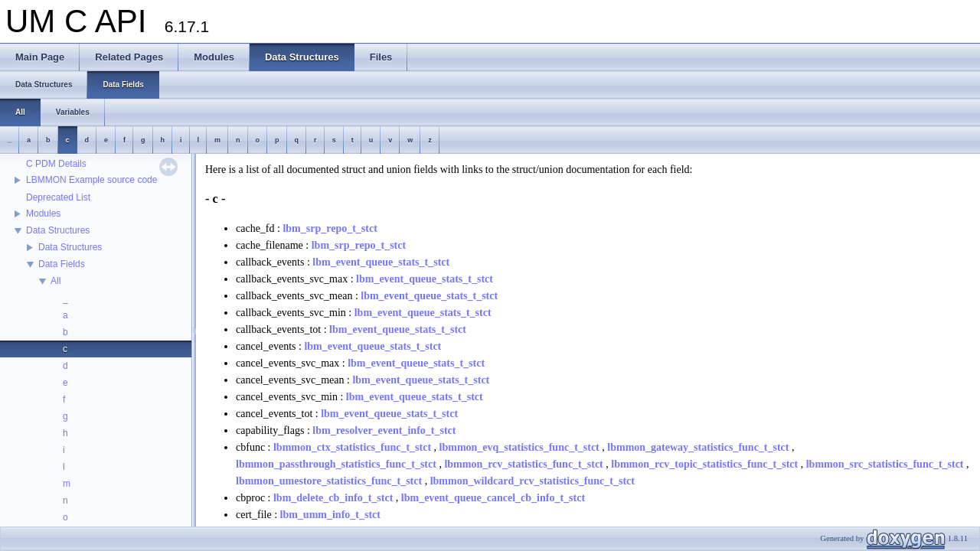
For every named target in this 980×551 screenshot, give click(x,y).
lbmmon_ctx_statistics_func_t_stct (352, 447)
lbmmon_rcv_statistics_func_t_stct (523, 464)
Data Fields (62, 264)
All (56, 281)
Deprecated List (58, 197)
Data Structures (58, 230)
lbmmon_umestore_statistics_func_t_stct (329, 481)
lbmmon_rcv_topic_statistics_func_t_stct (704, 464)
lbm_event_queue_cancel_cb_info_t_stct (493, 498)
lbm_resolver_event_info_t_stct (384, 430)
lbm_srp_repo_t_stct (330, 228)
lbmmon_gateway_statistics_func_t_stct (698, 447)
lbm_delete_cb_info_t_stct (333, 498)
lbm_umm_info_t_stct (330, 515)
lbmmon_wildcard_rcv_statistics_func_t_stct (532, 481)
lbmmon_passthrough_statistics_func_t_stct (336, 464)
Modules (43, 214)
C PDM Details (56, 164)
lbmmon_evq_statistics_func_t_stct (519, 447)
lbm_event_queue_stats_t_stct (381, 262)
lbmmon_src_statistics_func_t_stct (885, 464)
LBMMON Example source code (91, 180)
